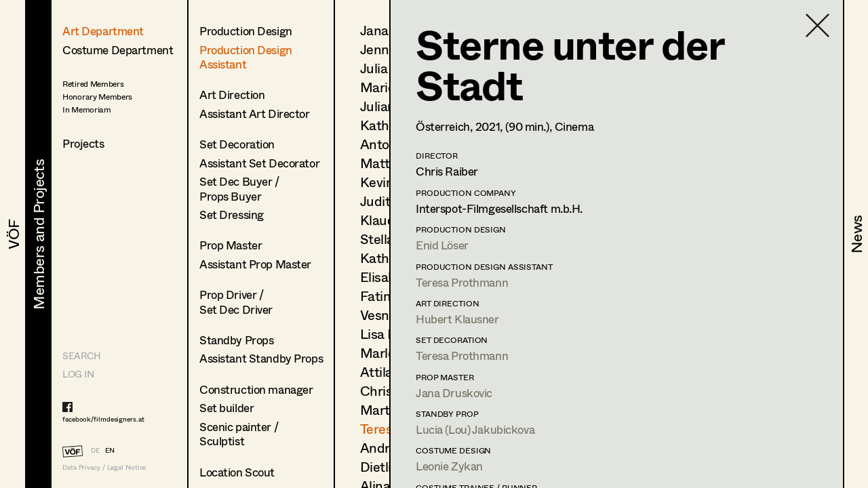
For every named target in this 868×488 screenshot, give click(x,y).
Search (81, 355)
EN (110, 450)
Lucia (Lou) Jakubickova (475, 429)
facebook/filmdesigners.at (103, 419)
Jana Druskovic (454, 393)
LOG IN (78, 374)
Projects (83, 143)
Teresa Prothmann (462, 282)
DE (95, 450)
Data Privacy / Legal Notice (104, 467)
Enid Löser (442, 245)
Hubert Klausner (457, 319)
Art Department (103, 31)
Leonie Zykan (449, 466)
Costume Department (118, 50)
